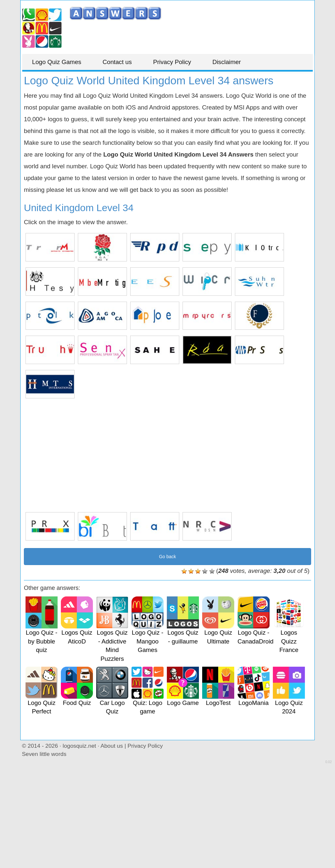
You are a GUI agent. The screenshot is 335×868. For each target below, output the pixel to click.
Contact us (117, 62)
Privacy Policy (172, 62)
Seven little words (44, 754)
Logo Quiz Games (57, 62)
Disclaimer (227, 62)
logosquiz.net (79, 746)
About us (112, 746)
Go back (167, 557)
